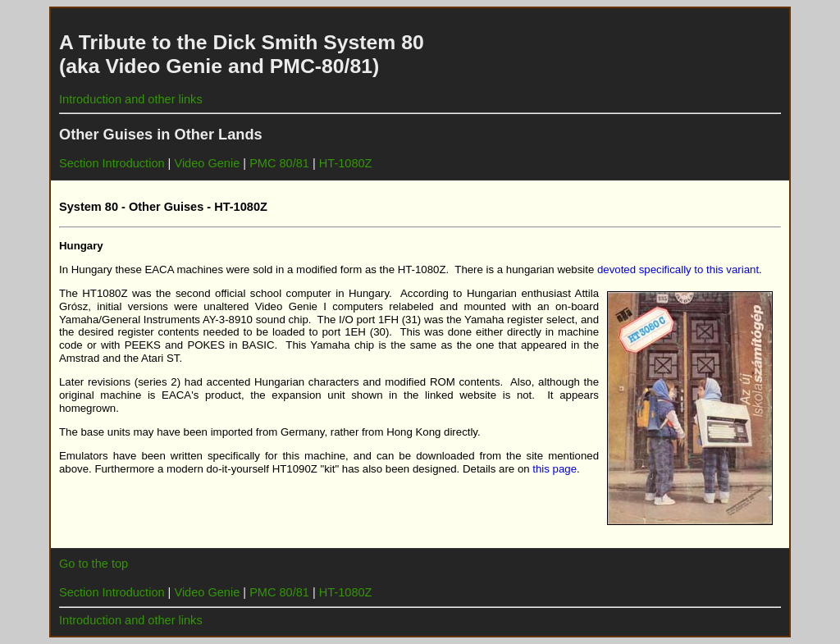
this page (555, 469)
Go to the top (94, 564)
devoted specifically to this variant (678, 269)
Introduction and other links (131, 99)
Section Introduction (112, 163)
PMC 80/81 (279, 163)
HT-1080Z (346, 163)
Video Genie (207, 163)
